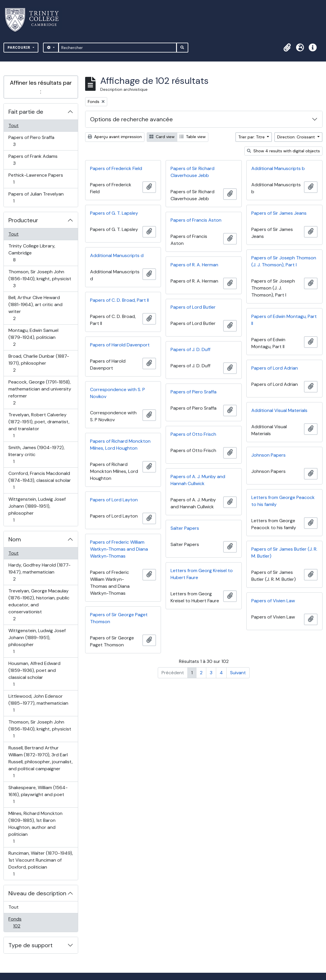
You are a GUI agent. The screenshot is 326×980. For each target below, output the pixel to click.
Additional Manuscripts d (117, 255)
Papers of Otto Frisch (193, 434)
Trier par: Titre (252, 137)
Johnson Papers (268, 455)
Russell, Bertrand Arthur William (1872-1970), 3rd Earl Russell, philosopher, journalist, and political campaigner (40, 762)
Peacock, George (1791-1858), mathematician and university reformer (40, 392)
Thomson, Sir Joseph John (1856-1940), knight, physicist (40, 279)
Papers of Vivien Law (273, 601)
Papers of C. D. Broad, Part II (119, 300)
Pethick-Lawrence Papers (36, 179)
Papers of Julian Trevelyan (36, 197)
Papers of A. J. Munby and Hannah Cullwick (198, 480)
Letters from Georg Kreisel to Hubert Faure (202, 574)
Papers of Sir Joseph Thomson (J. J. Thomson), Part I (284, 261)
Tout (14, 125)
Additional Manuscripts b (278, 168)
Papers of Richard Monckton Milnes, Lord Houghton (120, 445)
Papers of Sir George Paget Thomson (119, 618)
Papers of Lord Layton (114, 500)
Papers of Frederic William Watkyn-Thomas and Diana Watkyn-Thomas (119, 549)
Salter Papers (185, 528)
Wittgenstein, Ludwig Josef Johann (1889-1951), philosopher (37, 510)
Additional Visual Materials (279, 410)
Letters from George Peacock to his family (283, 501)
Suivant (238, 673)
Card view (162, 137)
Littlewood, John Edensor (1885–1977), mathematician (38, 703)
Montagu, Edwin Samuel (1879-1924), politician (33, 337)
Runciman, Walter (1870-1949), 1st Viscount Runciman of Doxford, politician (41, 864)
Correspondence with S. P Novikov (118, 393)
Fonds (23, 922)
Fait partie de (26, 112)
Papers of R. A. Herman (194, 265)
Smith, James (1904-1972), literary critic (36, 454)
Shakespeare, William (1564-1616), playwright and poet (38, 794)
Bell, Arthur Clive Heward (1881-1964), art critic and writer (35, 308)
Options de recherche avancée (131, 119)
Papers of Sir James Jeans (279, 213)
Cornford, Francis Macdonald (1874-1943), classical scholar (40, 480)
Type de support (31, 945)
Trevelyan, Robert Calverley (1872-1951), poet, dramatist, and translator (39, 425)
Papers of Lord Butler (193, 307)
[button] (287, 48)
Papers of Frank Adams (33, 160)
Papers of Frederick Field (116, 168)
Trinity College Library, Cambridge (32, 253)
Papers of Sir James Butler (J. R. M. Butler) (284, 553)
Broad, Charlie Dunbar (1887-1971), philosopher (39, 363)
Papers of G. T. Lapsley (114, 213)
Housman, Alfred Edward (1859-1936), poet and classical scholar (34, 674)
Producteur (23, 220)
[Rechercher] (118, 48)
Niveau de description (37, 893)
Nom (15, 539)
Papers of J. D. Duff (190, 349)
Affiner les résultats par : (41, 87)
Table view (193, 137)
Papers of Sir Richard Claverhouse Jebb (192, 172)
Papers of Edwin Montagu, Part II (284, 320)
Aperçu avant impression (115, 137)
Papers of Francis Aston (196, 220)
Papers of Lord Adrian (275, 368)
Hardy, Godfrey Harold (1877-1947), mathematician (39, 572)
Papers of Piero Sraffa (31, 141)
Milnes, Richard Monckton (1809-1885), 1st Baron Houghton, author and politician (35, 827)
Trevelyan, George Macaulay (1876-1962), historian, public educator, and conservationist (39, 605)
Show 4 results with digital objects (283, 151)
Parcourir (20, 47)
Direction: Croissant (297, 137)
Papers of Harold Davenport (120, 345)
